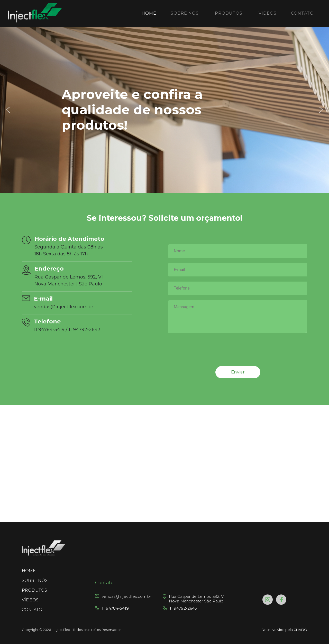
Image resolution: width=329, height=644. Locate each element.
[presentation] (207, 358)
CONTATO (302, 13)
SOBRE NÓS (185, 13)
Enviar (238, 372)
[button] (8, 110)
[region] (164, 110)
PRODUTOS (229, 13)
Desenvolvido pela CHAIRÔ (284, 630)
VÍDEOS (268, 13)
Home (150, 13)
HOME (38, 570)
